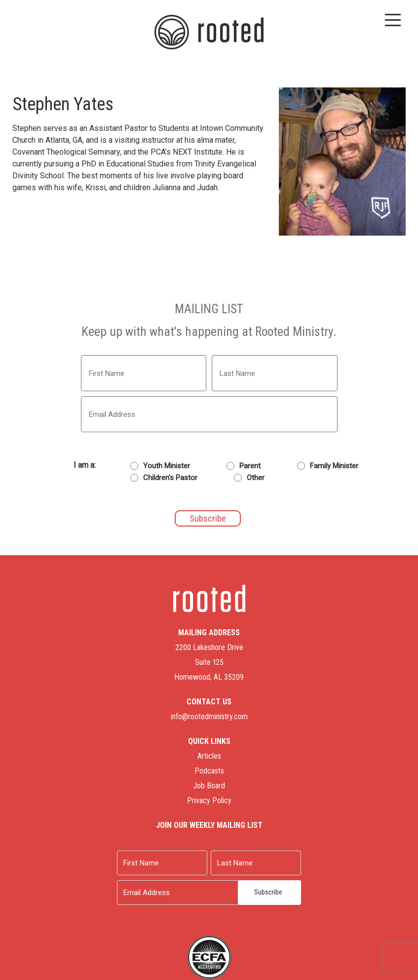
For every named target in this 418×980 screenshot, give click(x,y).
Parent (250, 466)
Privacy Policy (209, 800)
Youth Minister (167, 466)
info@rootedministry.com (209, 716)
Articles (209, 756)
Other (256, 478)
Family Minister (334, 466)
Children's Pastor (170, 478)
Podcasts (209, 771)
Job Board (209, 786)
